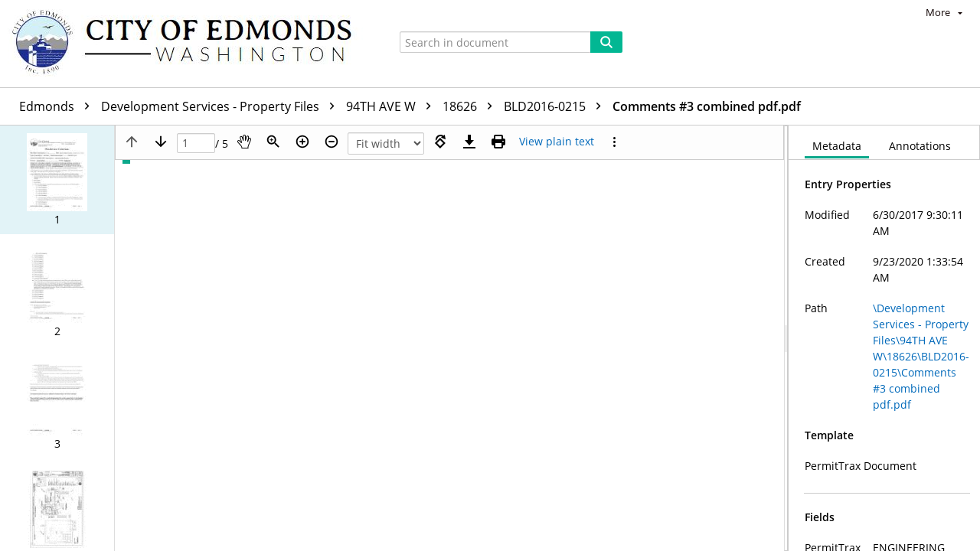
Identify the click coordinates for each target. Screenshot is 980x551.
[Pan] (244, 142)
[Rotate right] (440, 142)
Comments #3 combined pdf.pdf (707, 106)
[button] (57, 180)
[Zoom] (273, 142)
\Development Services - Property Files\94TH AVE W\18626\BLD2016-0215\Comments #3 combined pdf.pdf (921, 356)
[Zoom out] (332, 142)
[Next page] (161, 142)
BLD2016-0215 (556, 106)
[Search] (606, 42)
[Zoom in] (302, 142)
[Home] (189, 44)
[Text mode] (557, 142)
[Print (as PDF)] (498, 142)
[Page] (196, 143)
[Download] (469, 142)
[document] (884, 338)
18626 (471, 106)
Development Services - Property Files (222, 106)
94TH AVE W (392, 106)
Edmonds (58, 106)
